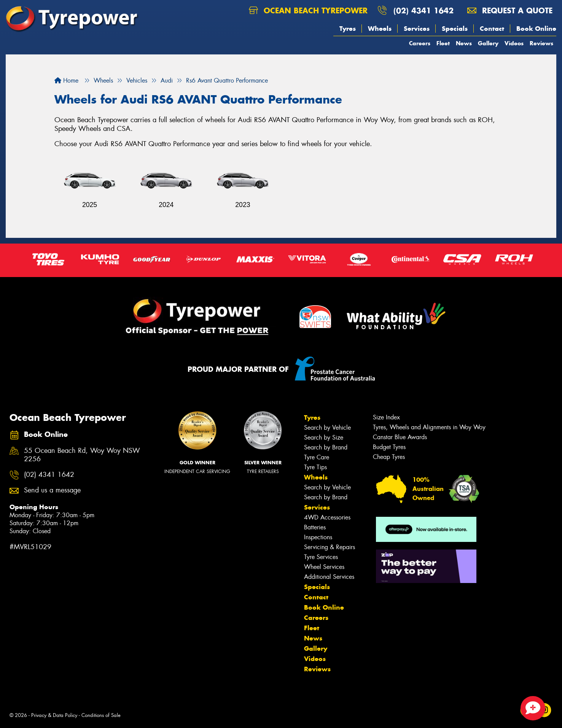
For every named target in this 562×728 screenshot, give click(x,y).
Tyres (348, 29)
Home (66, 80)
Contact (492, 29)
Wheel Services (324, 567)
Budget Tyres (389, 447)
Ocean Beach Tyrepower (308, 10)
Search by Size (324, 437)
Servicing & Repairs (330, 547)
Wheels (380, 29)
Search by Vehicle (327, 428)
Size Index (386, 417)
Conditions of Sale (101, 715)
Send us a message (52, 490)
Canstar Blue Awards (400, 437)
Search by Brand (326, 447)
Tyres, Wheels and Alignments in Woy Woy (429, 427)
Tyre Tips (315, 467)
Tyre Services (321, 557)
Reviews (541, 43)
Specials (455, 29)
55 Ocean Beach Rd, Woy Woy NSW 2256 (82, 455)
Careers (420, 43)
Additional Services (329, 577)
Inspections (318, 537)
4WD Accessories (327, 517)
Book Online (536, 29)
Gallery (488, 43)
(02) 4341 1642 (423, 10)
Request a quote (510, 10)
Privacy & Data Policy (54, 715)
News (464, 43)
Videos (514, 43)
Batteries (315, 527)
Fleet (443, 43)
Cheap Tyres (389, 457)
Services (417, 29)
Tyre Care (317, 457)
